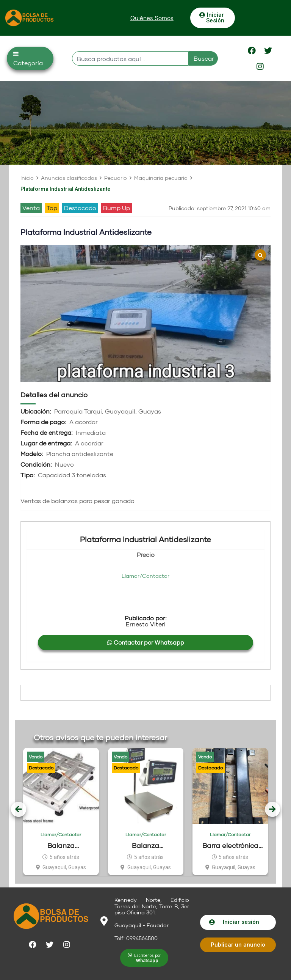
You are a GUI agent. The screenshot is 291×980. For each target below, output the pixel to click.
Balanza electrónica (61, 846)
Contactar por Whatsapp (146, 642)
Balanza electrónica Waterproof (145, 846)
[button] (152, 18)
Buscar (204, 58)
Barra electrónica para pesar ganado (230, 846)
